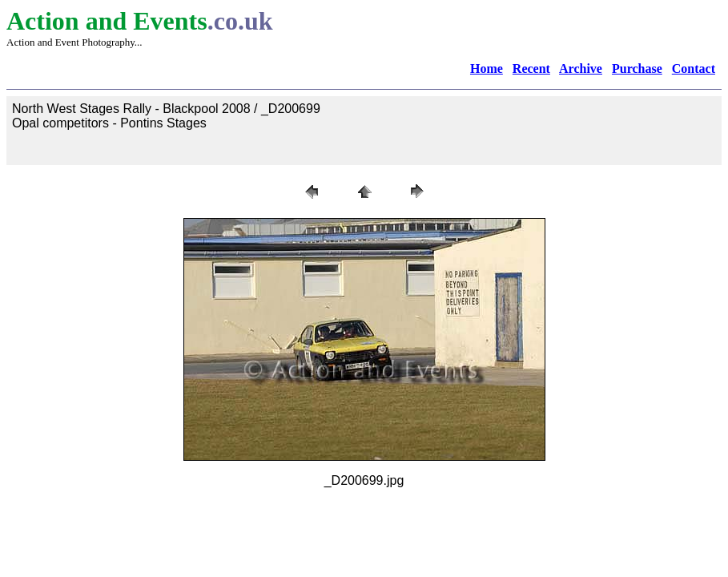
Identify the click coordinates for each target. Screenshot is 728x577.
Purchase (637, 69)
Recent (531, 69)
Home (487, 69)
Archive (581, 69)
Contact (694, 69)
